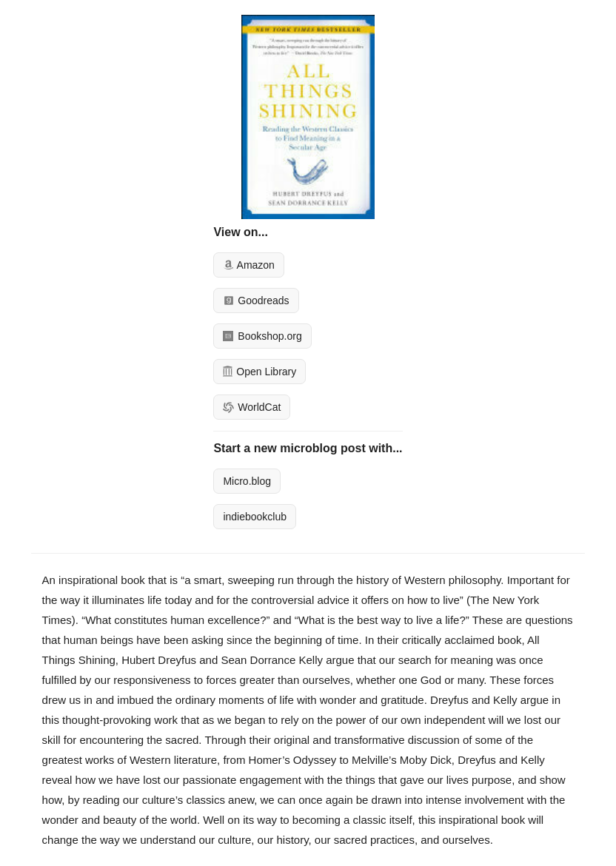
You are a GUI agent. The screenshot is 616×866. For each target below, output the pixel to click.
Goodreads (256, 301)
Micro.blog (247, 481)
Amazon (248, 265)
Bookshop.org (262, 336)
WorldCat (252, 407)
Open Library (260, 372)
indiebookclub (255, 517)
